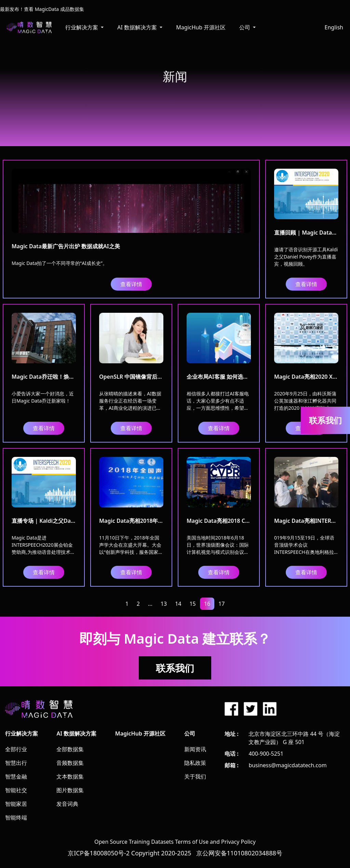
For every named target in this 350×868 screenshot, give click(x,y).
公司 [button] (245, 27)
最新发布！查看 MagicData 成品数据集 (42, 9)
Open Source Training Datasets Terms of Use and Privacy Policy (175, 842)
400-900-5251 (266, 754)
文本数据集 (70, 776)
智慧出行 (16, 763)
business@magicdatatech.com (287, 765)
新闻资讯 (195, 749)
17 (221, 604)
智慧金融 (16, 776)
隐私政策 (195, 763)
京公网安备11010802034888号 (239, 853)
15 (192, 604)
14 (178, 604)
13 (164, 604)
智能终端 (16, 817)
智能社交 (16, 790)
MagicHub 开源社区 (201, 27)
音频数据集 (70, 763)
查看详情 (131, 284)
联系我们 (175, 668)
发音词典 (67, 804)
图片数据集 (70, 790)
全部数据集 (70, 749)
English (334, 27)
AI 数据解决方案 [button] (138, 27)
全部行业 (16, 749)
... (150, 604)
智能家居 (16, 804)
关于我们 (195, 776)
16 (207, 604)
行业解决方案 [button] (82, 27)
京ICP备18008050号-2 (99, 853)
